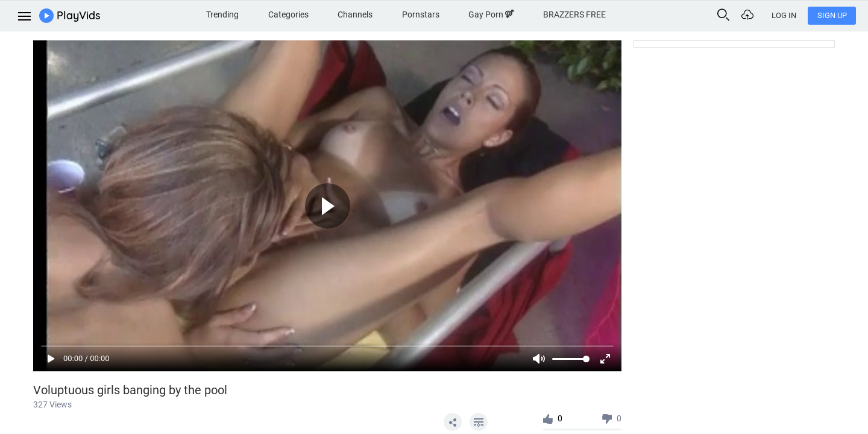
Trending (222, 14)
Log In (784, 15)
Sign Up (832, 15)
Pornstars (421, 14)
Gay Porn (491, 14)
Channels (355, 14)
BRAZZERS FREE (574, 14)
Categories (288, 14)
